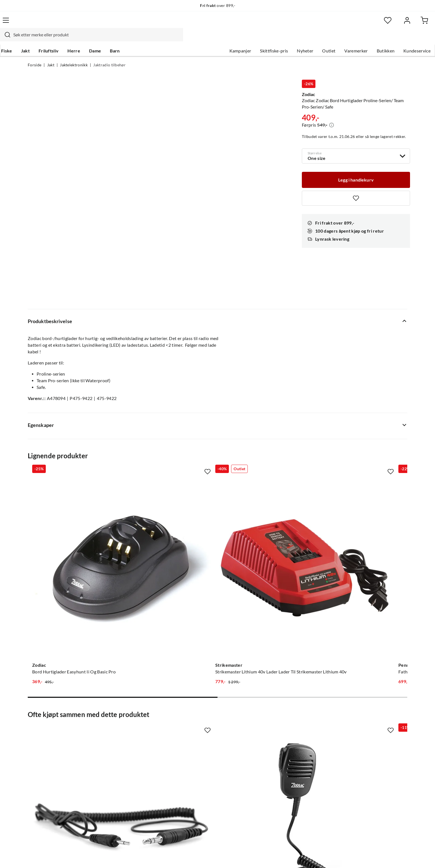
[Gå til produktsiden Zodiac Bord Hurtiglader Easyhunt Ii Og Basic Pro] (70, 422)
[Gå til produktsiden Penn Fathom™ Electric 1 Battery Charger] (267, 422)
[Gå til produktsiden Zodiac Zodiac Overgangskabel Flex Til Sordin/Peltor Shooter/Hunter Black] (70, 592)
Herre (100, 39)
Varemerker (328, 39)
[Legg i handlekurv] (356, 168)
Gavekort (116, 726)
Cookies (400, 856)
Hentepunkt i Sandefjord (52, 734)
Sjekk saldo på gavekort (51, 743)
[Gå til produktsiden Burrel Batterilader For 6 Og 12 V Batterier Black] (365, 422)
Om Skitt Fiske (200, 717)
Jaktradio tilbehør (109, 54)
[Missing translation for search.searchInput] (125, 24)
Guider (35, 726)
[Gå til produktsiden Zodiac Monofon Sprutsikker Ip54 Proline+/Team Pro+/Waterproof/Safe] (168, 592)
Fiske (33, 39)
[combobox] (211, 24)
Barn (141, 39)
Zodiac (308, 81)
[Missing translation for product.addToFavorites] (356, 187)
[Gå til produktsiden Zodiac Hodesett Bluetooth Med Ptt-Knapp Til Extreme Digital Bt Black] (365, 592)
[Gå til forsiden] (54, 24)
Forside (35, 54)
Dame (122, 39)
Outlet (301, 39)
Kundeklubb (198, 779)
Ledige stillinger (202, 726)
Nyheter (277, 39)
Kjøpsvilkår (376, 856)
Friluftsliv (75, 39)
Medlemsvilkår (201, 788)
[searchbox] (217, 24)
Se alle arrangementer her (211, 743)
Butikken (358, 39)
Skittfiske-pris (246, 39)
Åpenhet (194, 770)
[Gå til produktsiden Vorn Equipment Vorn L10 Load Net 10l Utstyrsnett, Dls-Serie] (267, 592)
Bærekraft (196, 761)
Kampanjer (213, 39)
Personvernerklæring (340, 856)
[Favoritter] (353, 24)
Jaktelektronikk (74, 54)
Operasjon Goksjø (204, 752)
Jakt (52, 39)
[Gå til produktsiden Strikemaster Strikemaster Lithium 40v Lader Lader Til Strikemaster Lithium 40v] (168, 422)
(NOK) (40, 856)
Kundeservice (389, 39)
